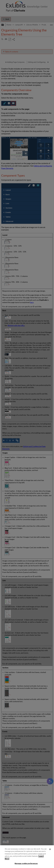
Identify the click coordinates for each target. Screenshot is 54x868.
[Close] (50, 849)
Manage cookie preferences (26, 863)
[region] (27, 857)
